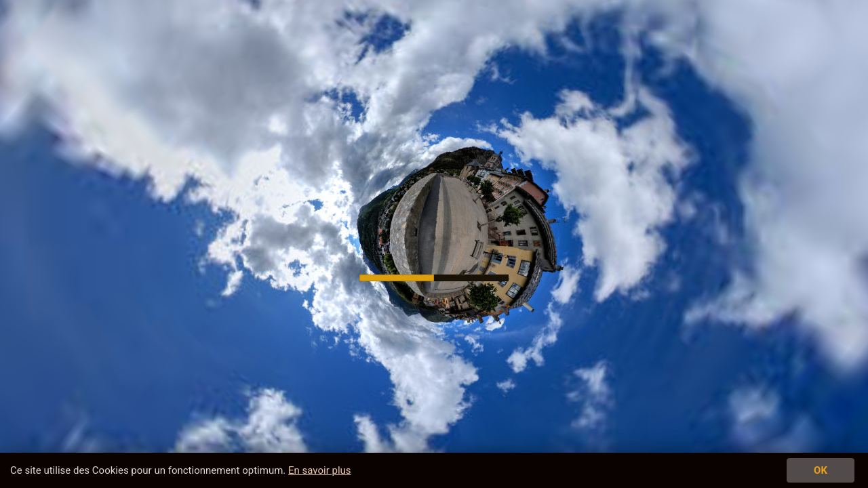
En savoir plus (320, 470)
